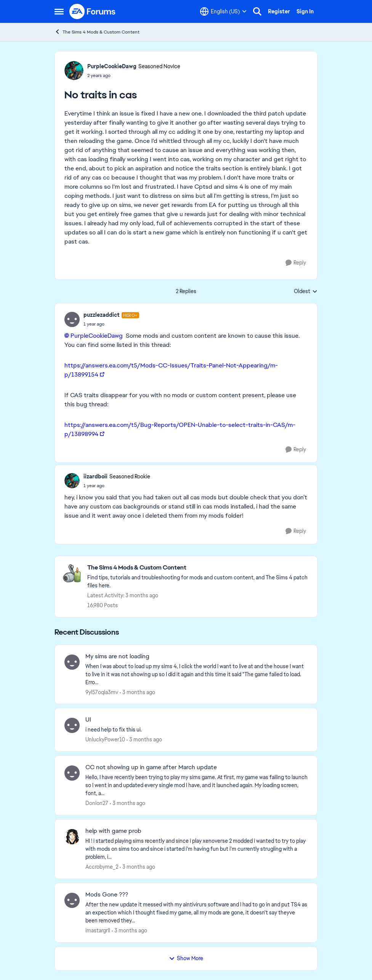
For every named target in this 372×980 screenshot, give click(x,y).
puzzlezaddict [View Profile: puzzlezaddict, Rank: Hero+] (102, 315)
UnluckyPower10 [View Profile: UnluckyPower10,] (105, 739)
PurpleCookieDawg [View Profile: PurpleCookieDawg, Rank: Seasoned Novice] (112, 66)
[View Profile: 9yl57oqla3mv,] (72, 662)
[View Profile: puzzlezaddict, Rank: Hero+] (72, 319)
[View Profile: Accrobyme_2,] (72, 837)
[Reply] (296, 263)
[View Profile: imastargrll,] (72, 900)
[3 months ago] (137, 692)
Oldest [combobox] (306, 292)
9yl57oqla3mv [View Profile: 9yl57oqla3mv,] (102, 692)
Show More (186, 958)
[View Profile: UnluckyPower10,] (72, 725)
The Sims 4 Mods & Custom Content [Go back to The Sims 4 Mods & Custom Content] (97, 32)
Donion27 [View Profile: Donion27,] (97, 803)
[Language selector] (223, 11)
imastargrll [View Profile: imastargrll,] (98, 930)
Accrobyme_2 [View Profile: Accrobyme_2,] (102, 867)
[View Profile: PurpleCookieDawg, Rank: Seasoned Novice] (74, 71)
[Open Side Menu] (59, 11)
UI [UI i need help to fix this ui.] (88, 720)
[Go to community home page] (93, 11)
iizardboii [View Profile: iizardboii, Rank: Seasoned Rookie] (95, 476)
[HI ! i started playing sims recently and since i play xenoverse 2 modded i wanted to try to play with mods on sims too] (196, 849)
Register (279, 11)
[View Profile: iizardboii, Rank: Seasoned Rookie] (72, 481)
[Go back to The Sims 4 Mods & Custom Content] (198, 568)
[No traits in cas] (111, 324)
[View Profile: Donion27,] (72, 773)
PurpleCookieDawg (97, 336)
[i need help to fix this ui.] (196, 730)
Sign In (305, 11)
